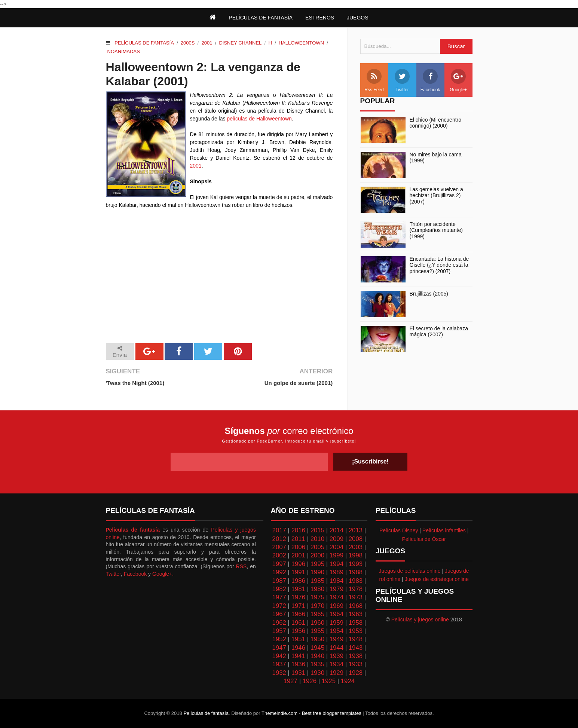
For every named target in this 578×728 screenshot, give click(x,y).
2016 (298, 530)
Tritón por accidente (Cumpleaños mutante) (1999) (436, 230)
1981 (298, 589)
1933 (356, 664)
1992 (279, 572)
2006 (298, 547)
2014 (337, 530)
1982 (279, 589)
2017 (279, 530)
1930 (317, 673)
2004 (337, 547)
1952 (279, 639)
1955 (317, 631)
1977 (279, 597)
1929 (337, 673)
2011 (298, 539)
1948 (356, 639)
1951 (298, 639)
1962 (279, 623)
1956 (298, 631)
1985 (317, 581)
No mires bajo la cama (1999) (436, 158)
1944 (337, 648)
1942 (279, 656)
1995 (317, 564)
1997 (279, 564)
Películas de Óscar (424, 539)
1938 (356, 656)
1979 (337, 589)
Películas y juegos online (420, 620)
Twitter (402, 81)
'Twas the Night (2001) (135, 383)
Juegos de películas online (410, 571)
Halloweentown (301, 43)
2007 (279, 547)
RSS (241, 566)
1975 (317, 597)
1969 (337, 606)
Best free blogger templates (332, 713)
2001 (207, 43)
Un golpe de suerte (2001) (299, 383)
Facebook (430, 81)
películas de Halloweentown (259, 119)
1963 (356, 614)
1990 (317, 572)
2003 (356, 547)
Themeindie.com (279, 713)
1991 (298, 572)
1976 (298, 597)
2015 (317, 530)
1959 (337, 623)
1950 (317, 639)
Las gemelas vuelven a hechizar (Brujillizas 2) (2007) (436, 196)
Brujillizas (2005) (429, 294)
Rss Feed (374, 81)
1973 (356, 597)
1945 (317, 648)
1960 (317, 623)
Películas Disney (399, 530)
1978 (356, 589)
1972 (279, 606)
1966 (298, 614)
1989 (337, 572)
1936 (298, 664)
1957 (279, 631)
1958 (356, 623)
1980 (317, 589)
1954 (337, 631)
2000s (188, 43)
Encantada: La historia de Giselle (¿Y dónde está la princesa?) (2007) (439, 265)
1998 (356, 555)
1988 (356, 572)
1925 (329, 681)
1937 (279, 664)
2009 (337, 539)
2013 (356, 530)
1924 (348, 681)
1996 (298, 564)
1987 (279, 581)
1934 (337, 664)
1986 (298, 581)
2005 (317, 547)
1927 (290, 681)
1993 (356, 564)
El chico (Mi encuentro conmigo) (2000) (436, 123)
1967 (279, 614)
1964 (337, 614)
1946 (298, 648)
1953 (356, 631)
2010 (317, 539)
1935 (317, 664)
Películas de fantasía (144, 43)
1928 (356, 673)
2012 (279, 539)
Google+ (458, 81)
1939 (337, 656)
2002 (279, 555)
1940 (317, 656)
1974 (337, 597)
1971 (298, 606)
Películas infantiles (444, 530)
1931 (298, 673)
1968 (356, 606)
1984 (337, 581)
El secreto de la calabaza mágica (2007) (439, 332)
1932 (279, 673)
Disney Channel (240, 43)
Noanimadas (124, 51)
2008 (356, 539)
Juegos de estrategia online (437, 579)
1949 (337, 639)
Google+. (163, 574)
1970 (317, 606)
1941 (298, 656)
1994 (337, 564)
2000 (317, 555)
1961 (298, 623)
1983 (356, 581)
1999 (337, 555)
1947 (279, 648)
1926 (310, 681)
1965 (317, 614)
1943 (356, 648)
